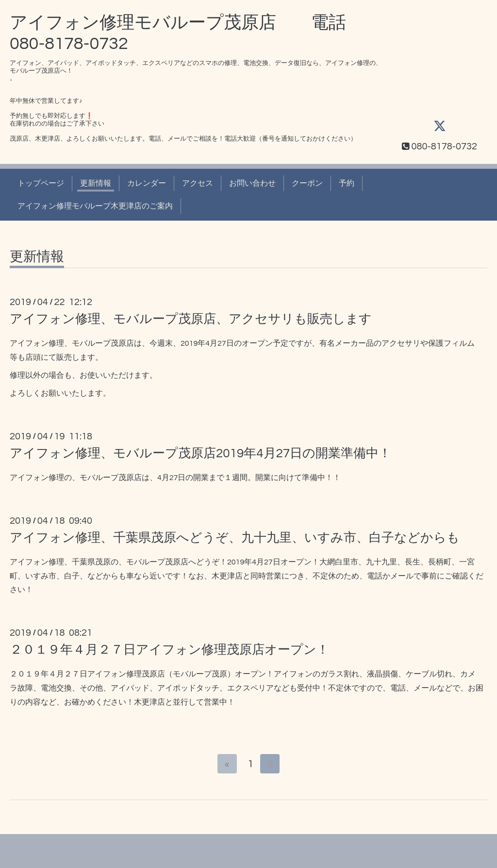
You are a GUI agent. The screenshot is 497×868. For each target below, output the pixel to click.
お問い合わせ (252, 183)
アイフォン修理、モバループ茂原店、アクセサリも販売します (191, 319)
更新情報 (96, 183)
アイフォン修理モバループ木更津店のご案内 (95, 206)
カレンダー (147, 183)
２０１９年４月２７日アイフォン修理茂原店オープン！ (169, 650)
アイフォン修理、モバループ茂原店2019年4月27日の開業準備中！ (200, 453)
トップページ (41, 183)
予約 (347, 183)
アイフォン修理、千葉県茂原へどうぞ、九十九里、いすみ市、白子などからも (235, 538)
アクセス (198, 183)
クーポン (307, 183)
